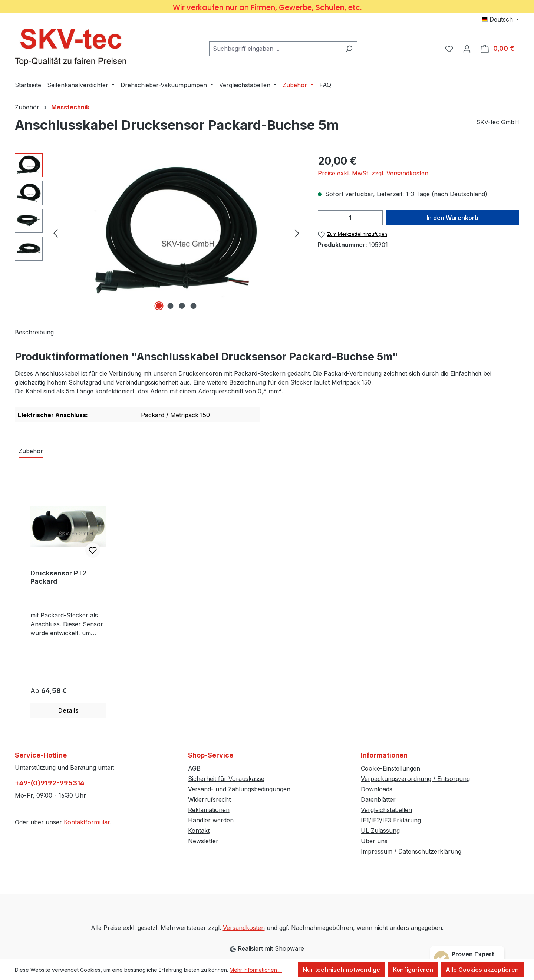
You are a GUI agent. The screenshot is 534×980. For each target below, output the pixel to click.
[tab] (34, 333)
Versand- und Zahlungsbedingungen (239, 789)
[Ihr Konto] (467, 49)
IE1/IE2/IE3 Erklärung (391, 820)
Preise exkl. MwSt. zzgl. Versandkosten (373, 173)
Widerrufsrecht (209, 799)
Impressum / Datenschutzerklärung (411, 851)
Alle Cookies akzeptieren (482, 970)
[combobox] (275, 49)
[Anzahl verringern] (326, 218)
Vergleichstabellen (386, 810)
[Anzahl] (350, 218)
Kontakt (199, 831)
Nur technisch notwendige (341, 970)
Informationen (384, 755)
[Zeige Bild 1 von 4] (159, 306)
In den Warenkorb (452, 218)
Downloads (377, 789)
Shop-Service (211, 755)
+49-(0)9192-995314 (50, 783)
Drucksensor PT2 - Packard (61, 577)
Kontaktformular (87, 822)
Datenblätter (378, 799)
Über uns (374, 841)
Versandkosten (244, 928)
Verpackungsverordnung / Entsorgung (415, 779)
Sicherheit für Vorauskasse (226, 779)
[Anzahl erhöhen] (375, 218)
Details (68, 710)
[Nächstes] (297, 233)
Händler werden (211, 820)
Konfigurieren (413, 970)
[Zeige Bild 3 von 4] (182, 306)
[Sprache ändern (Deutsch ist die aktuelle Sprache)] (500, 19)
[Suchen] (349, 49)
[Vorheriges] (56, 233)
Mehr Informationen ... (256, 970)
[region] (159, 233)
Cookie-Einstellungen (390, 768)
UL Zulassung (380, 831)
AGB (194, 768)
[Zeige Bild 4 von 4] (194, 306)
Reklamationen (209, 810)
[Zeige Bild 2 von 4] (171, 306)
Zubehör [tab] (31, 451)
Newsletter (203, 841)
